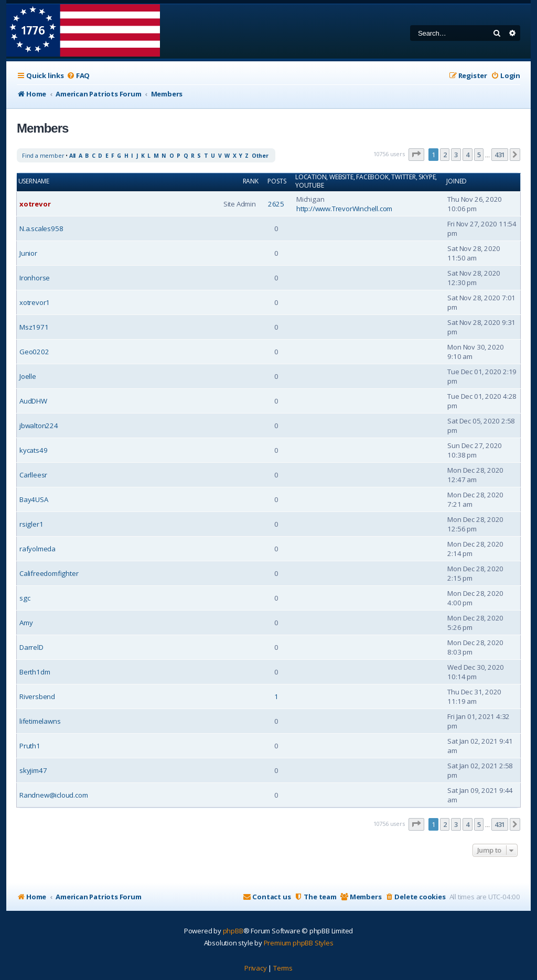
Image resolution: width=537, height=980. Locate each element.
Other (260, 156)
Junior (28, 253)
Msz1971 (34, 327)
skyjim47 (33, 770)
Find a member (43, 155)
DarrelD (31, 647)
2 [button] (445, 155)
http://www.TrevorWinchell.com (344, 209)
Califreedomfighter (49, 573)
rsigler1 (31, 524)
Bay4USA (34, 499)
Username (34, 181)
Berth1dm (35, 672)
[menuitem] (78, 76)
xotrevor (35, 204)
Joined (457, 181)
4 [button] (468, 155)
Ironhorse (35, 278)
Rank (251, 181)
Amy (26, 623)
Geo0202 (34, 352)
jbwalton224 (39, 426)
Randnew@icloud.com (53, 795)
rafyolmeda (37, 549)
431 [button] (500, 155)
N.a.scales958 (41, 228)
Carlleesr (33, 475)
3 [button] (456, 155)
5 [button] (479, 155)
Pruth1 (30, 746)
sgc (25, 598)
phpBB (233, 931)
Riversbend (37, 696)
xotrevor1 (35, 302)
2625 (276, 204)
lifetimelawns (40, 721)
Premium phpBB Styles (299, 943)
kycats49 (33, 450)
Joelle (28, 376)
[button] (416, 155)
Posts (277, 181)
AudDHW (33, 401)
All (72, 156)
